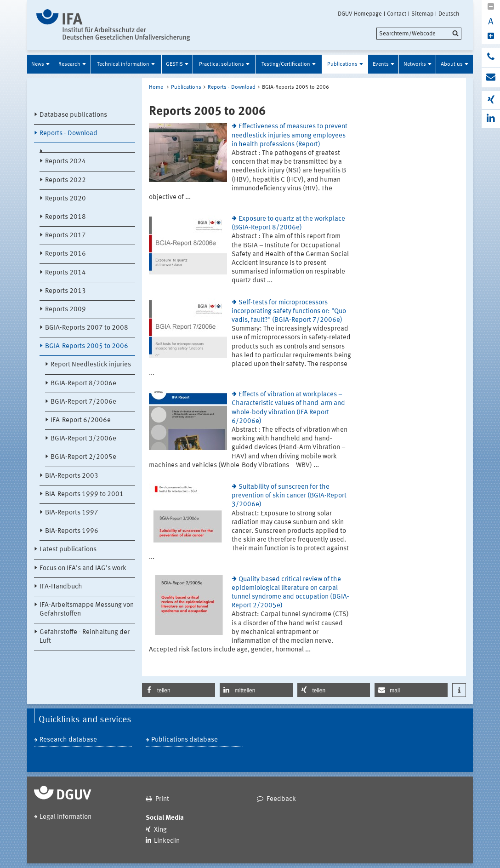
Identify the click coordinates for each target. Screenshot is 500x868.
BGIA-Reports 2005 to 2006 (87, 346)
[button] (179, 690)
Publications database (185, 740)
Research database (68, 740)
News (38, 64)
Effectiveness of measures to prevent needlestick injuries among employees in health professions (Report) (290, 135)
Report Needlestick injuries (91, 365)
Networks (415, 64)
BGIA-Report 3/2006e (83, 439)
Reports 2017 (65, 236)
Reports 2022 (65, 180)
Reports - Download (68, 134)
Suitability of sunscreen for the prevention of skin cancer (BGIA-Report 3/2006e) (289, 496)
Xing (160, 830)
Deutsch (449, 14)
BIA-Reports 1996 (72, 531)
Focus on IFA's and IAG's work (83, 568)
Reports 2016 (65, 254)
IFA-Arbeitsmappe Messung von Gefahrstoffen (87, 610)
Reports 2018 (65, 217)
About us (452, 64)
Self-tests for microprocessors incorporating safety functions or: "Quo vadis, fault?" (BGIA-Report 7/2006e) (289, 311)
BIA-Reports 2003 (72, 476)
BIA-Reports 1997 (72, 513)
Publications (342, 64)
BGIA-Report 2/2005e (83, 457)
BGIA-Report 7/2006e (83, 402)
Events (381, 64)
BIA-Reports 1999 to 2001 (84, 494)
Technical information (123, 64)
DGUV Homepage (360, 14)
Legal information (65, 817)
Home (156, 87)
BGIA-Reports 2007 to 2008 (87, 328)
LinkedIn (167, 841)
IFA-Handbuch (61, 587)
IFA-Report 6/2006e (81, 420)
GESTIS (174, 64)
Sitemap (422, 14)
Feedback (281, 799)
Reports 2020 (65, 199)
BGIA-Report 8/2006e (83, 384)
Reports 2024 (65, 162)
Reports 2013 (65, 291)
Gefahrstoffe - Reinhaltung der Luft (85, 637)
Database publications (73, 115)
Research (69, 64)
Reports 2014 (65, 273)
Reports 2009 (65, 310)
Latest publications (68, 550)
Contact (397, 14)
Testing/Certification (286, 64)
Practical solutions (222, 64)
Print (162, 799)
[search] (419, 34)
